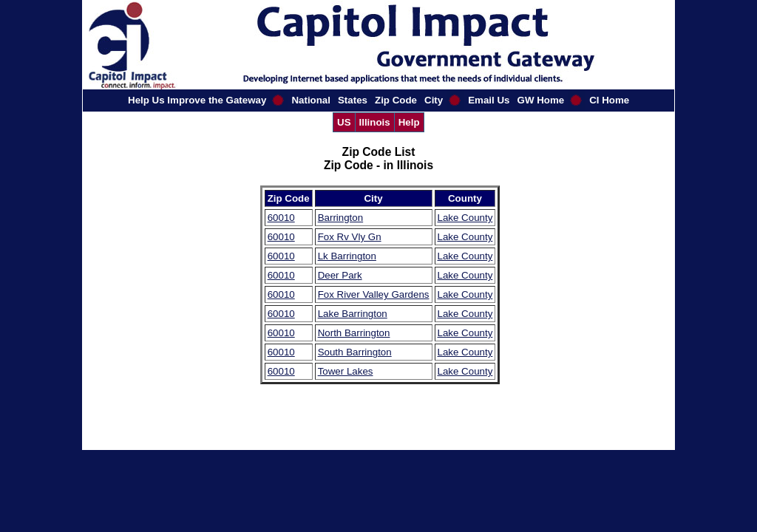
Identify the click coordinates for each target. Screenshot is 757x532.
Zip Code (396, 100)
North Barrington (354, 333)
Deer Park (340, 275)
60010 (281, 218)
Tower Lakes (346, 371)
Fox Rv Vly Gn (350, 237)
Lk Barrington (347, 256)
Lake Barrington (353, 314)
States (353, 100)
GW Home (541, 100)
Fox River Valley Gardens (374, 294)
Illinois (375, 122)
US (344, 122)
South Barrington (355, 352)
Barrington (341, 218)
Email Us (489, 100)
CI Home (609, 100)
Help (409, 122)
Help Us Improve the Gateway (197, 100)
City (434, 100)
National (311, 100)
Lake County (465, 218)
